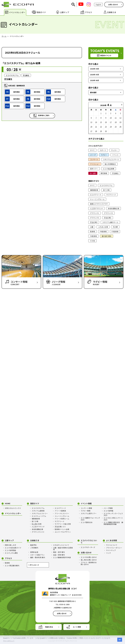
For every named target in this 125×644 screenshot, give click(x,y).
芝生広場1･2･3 (60, 527)
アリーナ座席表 (60, 511)
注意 (94, 173)
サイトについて (112, 545)
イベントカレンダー (13, 513)
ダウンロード (34, 565)
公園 (92, 227)
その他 (92, 241)
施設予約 (33, 545)
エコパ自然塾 (108, 511)
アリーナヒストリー (62, 513)
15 (101, 122)
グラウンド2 (108, 213)
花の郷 (115, 227)
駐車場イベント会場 (62, 529)
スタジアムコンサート (111, 159)
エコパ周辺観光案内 (12, 566)
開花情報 (104, 173)
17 (111, 122)
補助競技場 (94, 190)
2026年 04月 (95, 69)
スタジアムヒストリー (40, 513)
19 (120, 122)
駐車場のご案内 (44, 115)
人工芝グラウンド (96, 208)
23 (106, 127)
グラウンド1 (95, 213)
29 (101, 131)
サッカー (114, 150)
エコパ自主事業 (109, 169)
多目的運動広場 (113, 208)
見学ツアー (94, 169)
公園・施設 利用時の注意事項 (63, 549)
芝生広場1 (108, 218)
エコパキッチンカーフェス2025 (113, 514)
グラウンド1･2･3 (38, 532)
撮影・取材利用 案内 (38, 557)
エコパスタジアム (106, 185)
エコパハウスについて (89, 542)
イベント (115, 155)
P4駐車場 (93, 236)
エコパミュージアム (39, 516)
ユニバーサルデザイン (63, 532)
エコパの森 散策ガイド (13, 548)
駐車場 (92, 232)
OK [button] (120, 640)
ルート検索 (77, 627)
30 (106, 131)
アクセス (8, 558)
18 (116, 122)
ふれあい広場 (103, 227)
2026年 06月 (95, 80)
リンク (108, 553)
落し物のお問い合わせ (89, 560)
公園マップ (9, 540)
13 (91, 122)
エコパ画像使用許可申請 (62, 557)
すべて (92, 150)
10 (111, 118)
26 (120, 127)
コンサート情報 (86, 508)
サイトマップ (111, 550)
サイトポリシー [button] (9, 641)
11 (116, 118)
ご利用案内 (34, 548)
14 (96, 122)
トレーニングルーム (97, 199)
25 (116, 127)
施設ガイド (35, 503)
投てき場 (106, 190)
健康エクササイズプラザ (99, 204)
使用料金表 (34, 552)
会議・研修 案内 (59, 555)
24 (111, 127)
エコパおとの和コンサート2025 (113, 519)
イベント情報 (86, 503)
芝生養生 (115, 173)
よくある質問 (111, 540)
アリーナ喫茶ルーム (62, 519)
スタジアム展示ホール (110, 222)
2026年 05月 (95, 75)
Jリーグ (93, 155)
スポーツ (103, 150)
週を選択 (93, 92)
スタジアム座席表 (38, 511)
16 (106, 122)
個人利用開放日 (110, 164)
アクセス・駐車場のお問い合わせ (89, 563)
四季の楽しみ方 (10, 545)
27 (91, 131)
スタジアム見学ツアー (89, 513)
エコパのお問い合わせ (89, 557)
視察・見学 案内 (59, 552)
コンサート (94, 159)
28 (96, 131)
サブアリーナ (111, 195)
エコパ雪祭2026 (87, 522)
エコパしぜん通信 (11, 553)
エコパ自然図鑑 (10, 550)
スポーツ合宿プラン (37, 555)
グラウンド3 (95, 218)
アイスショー (95, 164)
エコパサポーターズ (88, 547)
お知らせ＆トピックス (13, 508)
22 (101, 127)
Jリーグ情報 (108, 508)
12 (120, 118)
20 (91, 127)
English (98, 5)
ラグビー (104, 155)
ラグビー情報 (86, 511)
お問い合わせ (113, 5)
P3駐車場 (115, 232)
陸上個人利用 (37, 524)
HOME (8, 503)
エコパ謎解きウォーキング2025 (90, 519)
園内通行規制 (107, 236)
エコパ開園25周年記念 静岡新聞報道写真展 (113, 523)
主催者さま (35, 540)
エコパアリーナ (96, 195)
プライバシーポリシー (114, 548)
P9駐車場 (103, 232)
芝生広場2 (94, 222)
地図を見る (49, 627)
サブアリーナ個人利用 (63, 524)
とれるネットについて (61, 545)
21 (96, 127)
